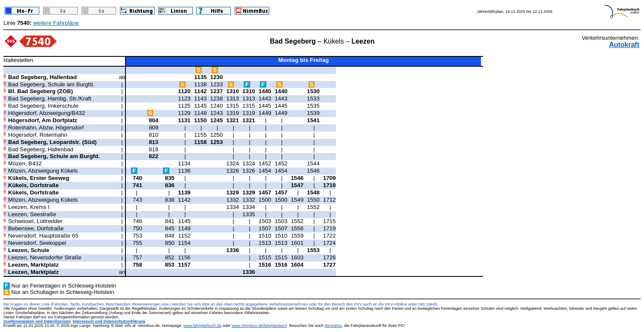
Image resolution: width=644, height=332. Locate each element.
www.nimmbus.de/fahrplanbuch (259, 326)
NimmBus (333, 326)
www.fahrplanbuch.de (203, 326)
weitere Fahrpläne (56, 23)
